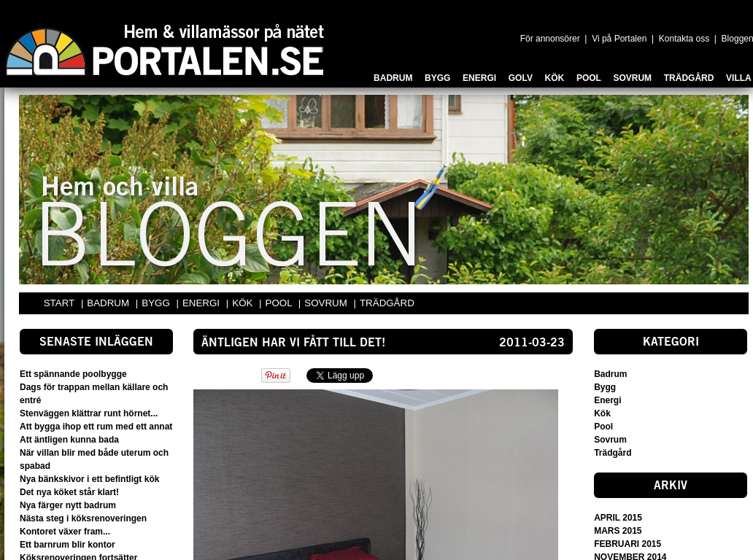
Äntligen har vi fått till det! (293, 343)
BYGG (157, 303)
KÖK (244, 303)
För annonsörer (550, 39)
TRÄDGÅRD (387, 303)
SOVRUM (327, 303)
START (59, 303)
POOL (280, 303)
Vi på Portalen (619, 39)
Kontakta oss (684, 39)
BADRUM (109, 303)
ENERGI (202, 303)
